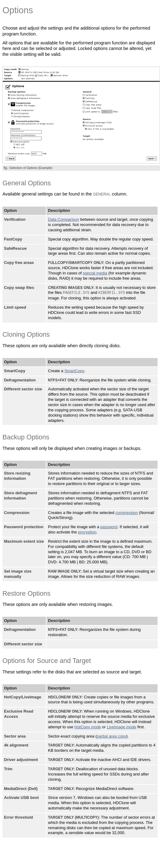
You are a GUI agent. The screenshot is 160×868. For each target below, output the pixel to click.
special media (95, 273)
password (109, 527)
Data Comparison (64, 219)
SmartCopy (74, 370)
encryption (87, 532)
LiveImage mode (122, 727)
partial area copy (112, 736)
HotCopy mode (88, 727)
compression (127, 512)
